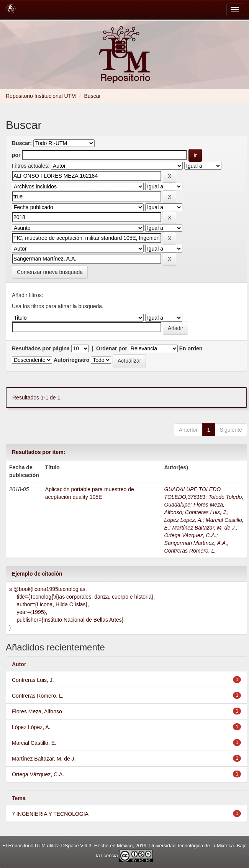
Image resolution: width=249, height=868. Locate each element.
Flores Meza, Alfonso (37, 711)
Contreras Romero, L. (190, 551)
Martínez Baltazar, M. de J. (204, 528)
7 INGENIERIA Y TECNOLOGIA (50, 814)
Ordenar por (112, 348)
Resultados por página (41, 348)
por (16, 155)
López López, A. (184, 520)
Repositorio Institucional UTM (41, 96)
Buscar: (22, 143)
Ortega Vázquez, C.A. (190, 535)
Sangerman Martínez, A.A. (196, 543)
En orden (191, 348)
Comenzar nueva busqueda (50, 272)
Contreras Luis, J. (206, 512)
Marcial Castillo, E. (34, 743)
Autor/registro (71, 360)
